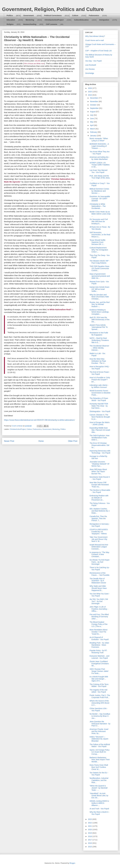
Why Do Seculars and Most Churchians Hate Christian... (99, 297)
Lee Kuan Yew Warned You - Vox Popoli (98, 171)
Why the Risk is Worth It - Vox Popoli (99, 813)
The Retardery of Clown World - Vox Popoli (99, 399)
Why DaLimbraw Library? (95, 36)
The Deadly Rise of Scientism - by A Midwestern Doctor (98, 581)
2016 (90, 843)
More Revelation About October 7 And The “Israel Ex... (98, 632)
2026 (90, 88)
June (92, 118)
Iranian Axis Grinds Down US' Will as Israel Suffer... (99, 289)
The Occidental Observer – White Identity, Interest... (99, 348)
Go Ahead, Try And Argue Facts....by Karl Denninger (99, 562)
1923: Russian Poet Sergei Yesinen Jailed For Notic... (99, 671)
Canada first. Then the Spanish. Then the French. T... (98, 518)
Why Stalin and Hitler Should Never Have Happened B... (98, 588)
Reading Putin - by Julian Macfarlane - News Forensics (99, 645)
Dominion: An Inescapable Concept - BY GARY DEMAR (100, 199)
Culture (75, 15)
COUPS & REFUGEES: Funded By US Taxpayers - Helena (99, 532)
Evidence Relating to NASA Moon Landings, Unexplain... (99, 312)
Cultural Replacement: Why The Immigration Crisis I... (99, 250)
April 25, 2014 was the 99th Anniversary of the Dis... (99, 320)
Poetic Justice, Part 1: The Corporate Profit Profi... (100, 696)
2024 (90, 95)
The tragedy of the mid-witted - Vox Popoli (99, 691)
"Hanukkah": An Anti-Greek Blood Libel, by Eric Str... (99, 796)
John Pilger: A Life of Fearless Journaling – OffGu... (99, 609)
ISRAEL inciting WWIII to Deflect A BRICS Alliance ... (99, 803)
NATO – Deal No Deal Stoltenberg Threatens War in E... (99, 340)
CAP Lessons (51, 24)
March (93, 129)
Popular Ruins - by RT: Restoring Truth (98, 651)
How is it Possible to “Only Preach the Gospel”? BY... (100, 380)
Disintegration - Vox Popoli (100, 411)
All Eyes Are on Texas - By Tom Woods (100, 228)
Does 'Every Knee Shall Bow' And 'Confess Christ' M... (99, 767)
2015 (90, 847)
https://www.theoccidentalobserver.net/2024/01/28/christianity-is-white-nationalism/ (39, 420)
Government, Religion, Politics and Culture (53, 9)
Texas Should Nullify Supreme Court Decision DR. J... (97, 242)
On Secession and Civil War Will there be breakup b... (99, 221)
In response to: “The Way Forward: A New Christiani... (99, 554)
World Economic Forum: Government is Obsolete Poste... (100, 393)
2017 (90, 840)
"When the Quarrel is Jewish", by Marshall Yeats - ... (98, 788)
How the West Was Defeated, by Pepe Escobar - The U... (98, 361)
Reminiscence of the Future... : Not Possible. (100, 574)
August (93, 112)
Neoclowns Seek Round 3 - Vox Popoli (100, 478)
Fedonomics (94, 15)
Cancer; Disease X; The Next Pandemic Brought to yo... (100, 417)
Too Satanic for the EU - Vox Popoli (99, 774)
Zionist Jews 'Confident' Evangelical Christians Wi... (99, 664)
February (94, 132)
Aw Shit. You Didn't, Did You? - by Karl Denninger (99, 601)
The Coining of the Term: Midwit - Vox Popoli (99, 685)
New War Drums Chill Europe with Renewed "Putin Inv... (99, 485)
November (94, 101)
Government (28, 15)
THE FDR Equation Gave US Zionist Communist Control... (99, 268)
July (92, 115)
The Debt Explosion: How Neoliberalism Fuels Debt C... (99, 438)
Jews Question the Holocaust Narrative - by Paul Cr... (100, 724)
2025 (90, 92)
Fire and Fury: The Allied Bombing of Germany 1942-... (99, 617)
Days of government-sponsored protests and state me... (100, 276)
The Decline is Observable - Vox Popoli (100, 491)
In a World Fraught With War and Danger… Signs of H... (99, 679)
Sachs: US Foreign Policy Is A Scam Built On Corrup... (100, 752)
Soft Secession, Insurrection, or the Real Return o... (100, 235)
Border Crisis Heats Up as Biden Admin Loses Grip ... (100, 214)
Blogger (72, 863)
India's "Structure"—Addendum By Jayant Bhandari (99, 739)
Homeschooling (30, 24)
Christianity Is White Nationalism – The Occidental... (98, 206)
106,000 (37, 61)
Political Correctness (53, 15)
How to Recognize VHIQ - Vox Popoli (100, 368)
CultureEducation (81, 20)
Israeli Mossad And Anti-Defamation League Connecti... (99, 547)
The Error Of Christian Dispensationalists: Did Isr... (99, 445)
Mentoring (30, 20)
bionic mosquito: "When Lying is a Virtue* (99, 140)
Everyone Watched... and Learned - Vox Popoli (99, 657)
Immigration (104, 20)
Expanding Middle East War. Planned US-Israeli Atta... (100, 430)
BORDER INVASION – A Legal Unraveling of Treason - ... (99, 146)
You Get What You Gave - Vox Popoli (100, 595)
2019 (90, 833)
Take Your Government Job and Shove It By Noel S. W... (98, 539)
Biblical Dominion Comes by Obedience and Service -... (99, 191)
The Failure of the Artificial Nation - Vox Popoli (100, 745)
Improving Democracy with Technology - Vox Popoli (100, 452)
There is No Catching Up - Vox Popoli (100, 569)
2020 (90, 830)
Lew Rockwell (91, 65)
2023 (90, 819)
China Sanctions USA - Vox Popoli (98, 709)
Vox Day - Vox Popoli (93, 61)
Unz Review (90, 69)
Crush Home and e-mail (94, 40)
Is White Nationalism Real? (59, 309)
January (93, 136)
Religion (10, 24)
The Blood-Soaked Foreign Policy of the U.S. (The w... (99, 624)
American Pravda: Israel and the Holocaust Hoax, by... (99, 731)
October (93, 105)
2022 (90, 823)
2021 (90, 826)
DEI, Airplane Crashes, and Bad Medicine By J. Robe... (100, 511)
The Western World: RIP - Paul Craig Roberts (100, 262)
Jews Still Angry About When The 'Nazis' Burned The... (98, 471)
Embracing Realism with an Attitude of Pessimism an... (99, 498)
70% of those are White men (34, 64)
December (94, 98)
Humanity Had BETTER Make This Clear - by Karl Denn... (99, 406)
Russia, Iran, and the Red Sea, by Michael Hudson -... (100, 304)
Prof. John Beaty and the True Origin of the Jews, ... (100, 178)
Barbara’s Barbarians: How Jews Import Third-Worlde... (100, 760)
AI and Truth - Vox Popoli (99, 809)
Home (41, 441)
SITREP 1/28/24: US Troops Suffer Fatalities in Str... (100, 165)
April (92, 125)
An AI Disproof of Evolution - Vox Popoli (99, 638)
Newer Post (9, 441)
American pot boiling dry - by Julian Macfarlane (100, 158)
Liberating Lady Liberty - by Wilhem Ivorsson (99, 386)
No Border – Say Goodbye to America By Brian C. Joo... (100, 716)
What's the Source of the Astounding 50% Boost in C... (99, 703)
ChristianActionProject (54, 20)
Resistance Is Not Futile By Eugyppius (99, 334)
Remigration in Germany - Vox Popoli (100, 525)
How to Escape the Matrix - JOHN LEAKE (100, 423)
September (94, 108)
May (92, 122)
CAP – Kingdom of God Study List (98, 51)
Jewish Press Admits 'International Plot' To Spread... (99, 327)
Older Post (73, 441)
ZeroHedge (90, 73)
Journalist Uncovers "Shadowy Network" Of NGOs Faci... (99, 464)
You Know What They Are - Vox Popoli (100, 153)
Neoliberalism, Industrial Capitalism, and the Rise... (99, 780)
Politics (10, 15)
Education (11, 20)
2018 (90, 836)
